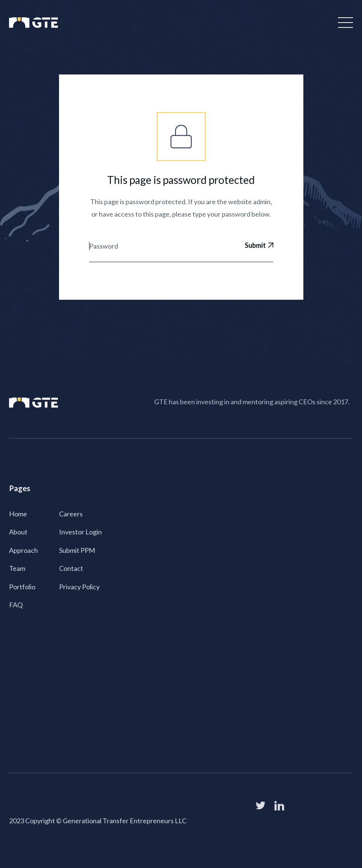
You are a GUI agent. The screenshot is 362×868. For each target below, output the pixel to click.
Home (19, 514)
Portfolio (23, 586)
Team (18, 568)
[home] (33, 23)
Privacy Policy (80, 586)
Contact (71, 568)
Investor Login (81, 532)
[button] (344, 23)
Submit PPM (77, 550)
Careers (71, 514)
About (19, 532)
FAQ (17, 604)
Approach (24, 550)
